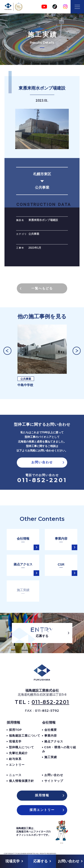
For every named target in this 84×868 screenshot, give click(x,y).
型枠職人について (22, 747)
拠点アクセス (54, 741)
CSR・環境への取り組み (59, 749)
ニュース (15, 775)
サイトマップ (54, 781)
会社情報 (49, 722)
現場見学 (15, 741)
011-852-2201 (42, 480)
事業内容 (51, 736)
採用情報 (13, 722)
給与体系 (15, 759)
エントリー (17, 765)
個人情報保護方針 (22, 781)
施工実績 (51, 757)
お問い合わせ (54, 775)
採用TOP (15, 730)
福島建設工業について (25, 736)
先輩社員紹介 (18, 753)
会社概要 (51, 730)
